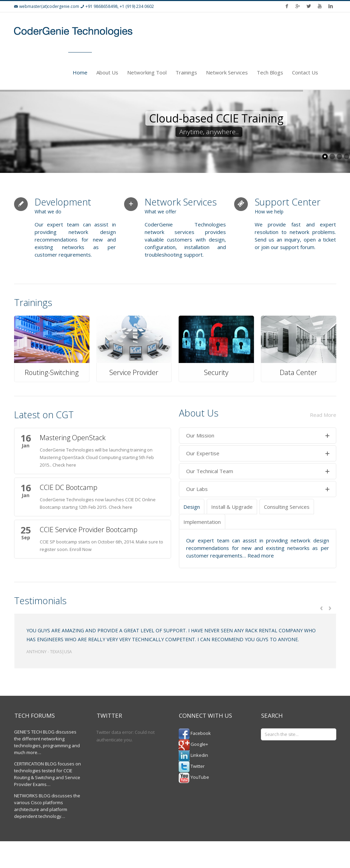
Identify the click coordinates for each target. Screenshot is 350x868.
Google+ (193, 744)
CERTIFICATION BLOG (35, 764)
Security (216, 372)
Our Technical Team (258, 471)
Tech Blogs (270, 72)
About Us (107, 72)
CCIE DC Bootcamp (69, 487)
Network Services (227, 72)
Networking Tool (147, 72)
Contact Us (305, 72)
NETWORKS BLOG (32, 796)
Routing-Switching (52, 372)
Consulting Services (287, 507)
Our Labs (258, 489)
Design (192, 507)
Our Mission (258, 436)
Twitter (192, 766)
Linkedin (193, 755)
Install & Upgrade (232, 507)
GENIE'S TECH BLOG (34, 732)
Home (80, 72)
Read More (323, 415)
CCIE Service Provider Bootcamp (89, 530)
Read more (261, 555)
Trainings (186, 72)
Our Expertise (258, 454)
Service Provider (134, 372)
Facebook (195, 733)
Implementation (202, 522)
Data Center (298, 372)
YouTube (194, 777)
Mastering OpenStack (73, 438)
